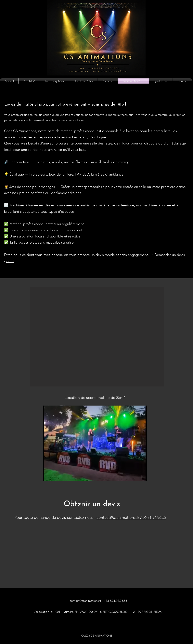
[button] (97, 337)
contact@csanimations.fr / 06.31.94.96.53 (131, 517)
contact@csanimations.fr (85, 601)
